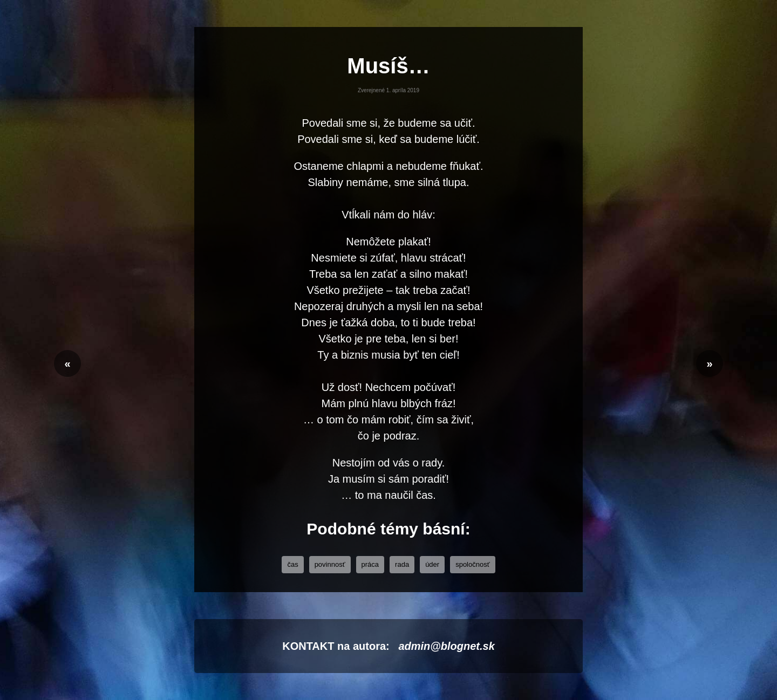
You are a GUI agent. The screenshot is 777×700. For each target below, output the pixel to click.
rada (402, 564)
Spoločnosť (472, 564)
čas (292, 564)
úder (432, 564)
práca (370, 564)
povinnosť (330, 564)
